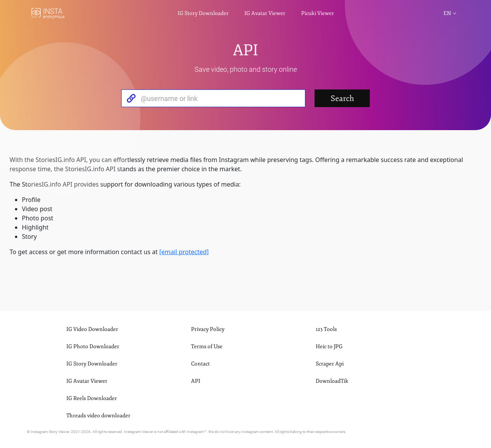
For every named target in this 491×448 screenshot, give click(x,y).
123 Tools (326, 329)
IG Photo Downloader (93, 346)
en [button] (447, 13)
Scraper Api (330, 364)
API (196, 381)
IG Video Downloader (92, 329)
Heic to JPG (329, 346)
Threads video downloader (98, 416)
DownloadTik (332, 381)
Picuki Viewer (318, 13)
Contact (200, 364)
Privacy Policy (208, 329)
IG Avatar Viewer (265, 13)
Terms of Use (207, 346)
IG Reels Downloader (92, 398)
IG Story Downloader (203, 13)
